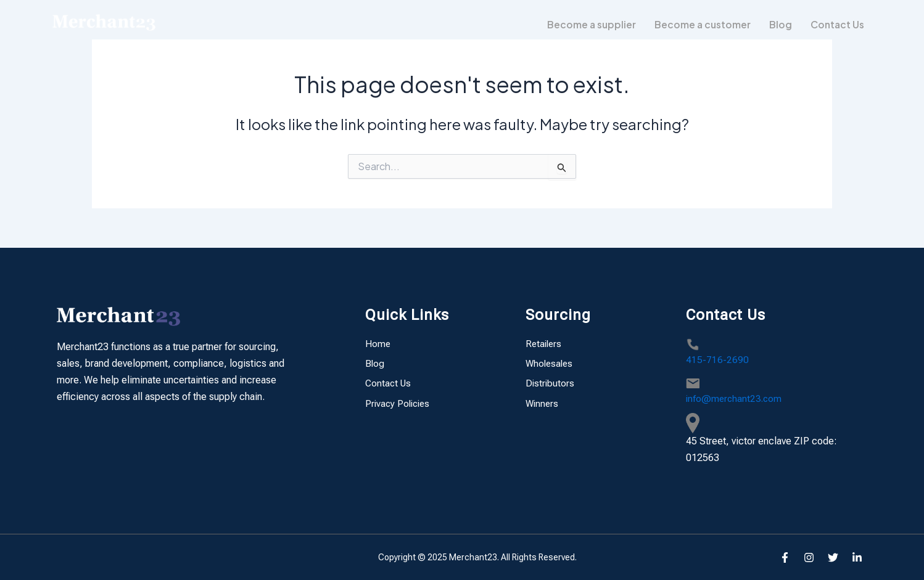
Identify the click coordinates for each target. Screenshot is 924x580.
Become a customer (699, 24)
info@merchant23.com (735, 398)
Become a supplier (586, 24)
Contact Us (836, 24)
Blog (778, 24)
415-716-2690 (717, 360)
